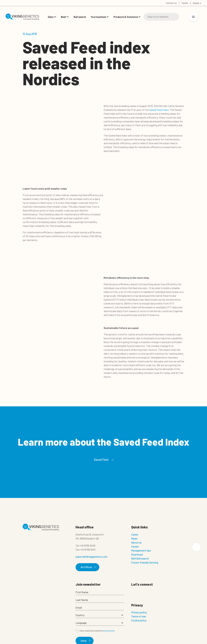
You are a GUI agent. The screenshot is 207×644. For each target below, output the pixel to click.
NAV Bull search (140, 558)
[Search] (161, 17)
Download (137, 554)
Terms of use (139, 616)
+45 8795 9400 (87, 545)
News (134, 538)
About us (136, 542)
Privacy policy (139, 612)
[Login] (184, 17)
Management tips (141, 550)
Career (135, 546)
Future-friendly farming (145, 562)
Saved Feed (103, 460)
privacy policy (109, 631)
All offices (88, 567)
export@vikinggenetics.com (91, 557)
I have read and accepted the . (97, 631)
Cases (135, 534)
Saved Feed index (159, 110)
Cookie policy (139, 620)
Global (196, 3)
